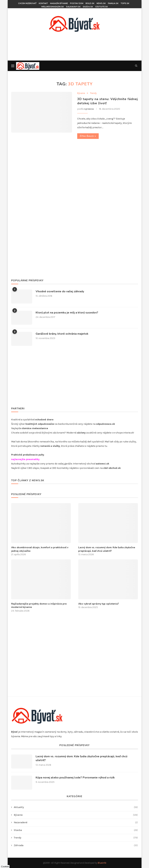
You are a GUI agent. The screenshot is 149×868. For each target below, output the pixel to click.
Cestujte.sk (101, 7)
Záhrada (76, 845)
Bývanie (81, 93)
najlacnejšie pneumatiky (25, 459)
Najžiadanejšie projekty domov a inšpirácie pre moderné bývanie (39, 606)
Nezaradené (76, 823)
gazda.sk (88, 7)
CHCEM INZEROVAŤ (27, 3)
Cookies (5, 867)
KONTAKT (43, 3)
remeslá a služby (50, 446)
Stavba (76, 830)
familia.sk (113, 3)
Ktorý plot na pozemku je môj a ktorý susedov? (67, 313)
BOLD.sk (90, 3)
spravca (89, 109)
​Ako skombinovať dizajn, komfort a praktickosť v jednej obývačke (40, 549)
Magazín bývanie (59, 3)
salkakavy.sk (73, 7)
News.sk (101, 3)
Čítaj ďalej (88, 136)
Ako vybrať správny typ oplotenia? (99, 604)
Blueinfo (102, 863)
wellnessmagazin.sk (52, 7)
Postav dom (77, 3)
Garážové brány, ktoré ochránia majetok (62, 334)
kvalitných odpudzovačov (40, 424)
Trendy (93, 93)
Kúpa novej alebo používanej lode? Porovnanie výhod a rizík (75, 778)
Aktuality (76, 807)
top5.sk (125, 3)
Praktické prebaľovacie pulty (28, 455)
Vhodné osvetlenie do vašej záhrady (60, 291)
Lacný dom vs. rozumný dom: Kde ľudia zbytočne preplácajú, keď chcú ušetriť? (107, 549)
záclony (81, 433)
